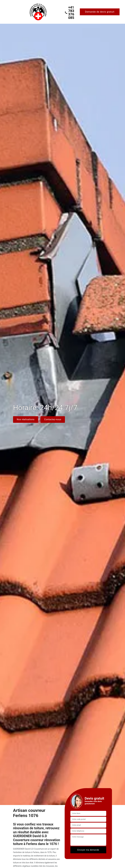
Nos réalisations (26, 419)
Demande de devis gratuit (100, 12)
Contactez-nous (53, 419)
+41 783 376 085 (69, 13)
